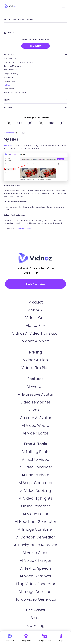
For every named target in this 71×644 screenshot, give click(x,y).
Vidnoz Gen (35, 318)
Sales (35, 618)
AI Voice (35, 410)
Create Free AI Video (35, 284)
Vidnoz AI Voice (36, 341)
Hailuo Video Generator (35, 600)
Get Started (19, 19)
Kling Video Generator (36, 584)
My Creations (9, 81)
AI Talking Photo (36, 452)
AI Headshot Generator (35, 522)
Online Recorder (35, 506)
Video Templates (35, 402)
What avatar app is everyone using (18, 62)
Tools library (9, 89)
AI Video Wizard (35, 426)
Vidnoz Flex (35, 326)
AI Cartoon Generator (35, 537)
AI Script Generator (36, 483)
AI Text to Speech (36, 568)
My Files (30, 19)
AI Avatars (35, 387)
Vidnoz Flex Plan (36, 368)
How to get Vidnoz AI (12, 66)
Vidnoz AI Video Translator (35, 333)
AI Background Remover (36, 545)
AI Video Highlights (36, 499)
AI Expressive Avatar (35, 395)
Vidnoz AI (8, 146)
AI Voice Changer (35, 561)
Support (7, 19)
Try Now (36, 46)
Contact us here (24, 229)
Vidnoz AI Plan (35, 360)
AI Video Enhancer (36, 467)
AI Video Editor (35, 433)
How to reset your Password (15, 93)
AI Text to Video (36, 460)
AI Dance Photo (35, 475)
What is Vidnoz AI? (11, 58)
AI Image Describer (36, 592)
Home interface (10, 70)
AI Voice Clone (35, 553)
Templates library (11, 74)
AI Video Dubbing (35, 491)
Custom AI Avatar (35, 418)
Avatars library (10, 77)
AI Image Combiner (35, 530)
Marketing (36, 626)
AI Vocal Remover (35, 576)
